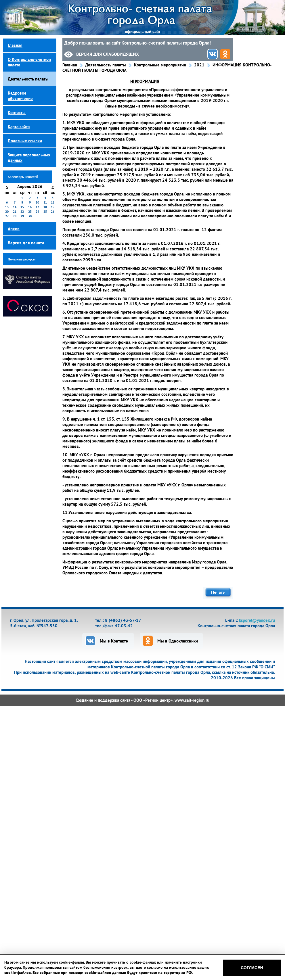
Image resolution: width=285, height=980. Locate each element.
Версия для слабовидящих (108, 54)
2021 (199, 65)
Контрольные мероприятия (160, 65)
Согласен (252, 968)
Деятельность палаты (106, 65)
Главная (70, 65)
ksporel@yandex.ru (257, 620)
